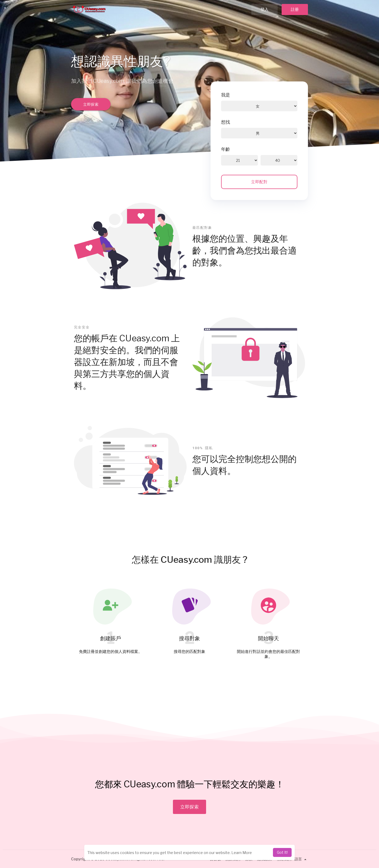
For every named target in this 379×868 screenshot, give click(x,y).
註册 (295, 9)
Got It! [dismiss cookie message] (282, 852)
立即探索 (91, 104)
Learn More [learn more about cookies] (242, 853)
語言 (301, 859)
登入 (265, 9)
